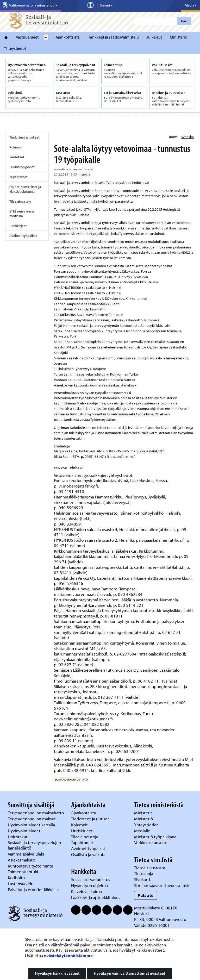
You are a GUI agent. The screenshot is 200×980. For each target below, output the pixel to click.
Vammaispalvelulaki (26, 854)
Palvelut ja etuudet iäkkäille (33, 890)
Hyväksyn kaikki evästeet (57, 973)
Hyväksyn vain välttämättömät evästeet (130, 973)
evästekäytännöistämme (68, 955)
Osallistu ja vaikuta (88, 854)
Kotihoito (16, 878)
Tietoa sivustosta (150, 868)
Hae (184, 21)
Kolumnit (16, 147)
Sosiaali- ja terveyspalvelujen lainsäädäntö (34, 845)
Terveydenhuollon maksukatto (36, 813)
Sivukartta (143, 879)
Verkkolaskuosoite (151, 842)
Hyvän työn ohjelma (89, 885)
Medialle (143, 831)
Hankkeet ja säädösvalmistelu (113, 37)
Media (190, 5)
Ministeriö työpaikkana (156, 837)
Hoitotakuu (19, 837)
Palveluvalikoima (86, 891)
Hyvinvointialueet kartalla (32, 825)
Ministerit (144, 813)
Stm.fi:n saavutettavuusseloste (162, 885)
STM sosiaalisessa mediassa (22, 214)
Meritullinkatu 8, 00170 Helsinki (156, 910)
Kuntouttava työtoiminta (30, 866)
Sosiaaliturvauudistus (91, 879)
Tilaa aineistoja (20, 201)
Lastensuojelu (21, 884)
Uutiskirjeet (18, 226)
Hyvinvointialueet (25, 831)
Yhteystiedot (15, 48)
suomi (174, 137)
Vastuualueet (27, 37)
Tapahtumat (18, 177)
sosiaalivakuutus (67, 779)
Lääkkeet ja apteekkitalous (96, 897)
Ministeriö (179, 37)
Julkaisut (154, 37)
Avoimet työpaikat (23, 236)
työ (85, 779)
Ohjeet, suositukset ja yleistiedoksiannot (25, 189)
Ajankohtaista (68, 37)
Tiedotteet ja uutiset (24, 137)
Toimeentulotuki (23, 872)
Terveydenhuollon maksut (32, 819)
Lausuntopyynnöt (22, 167)
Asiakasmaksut (21, 860)
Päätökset (17, 157)
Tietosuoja (144, 873)
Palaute (146, 895)
